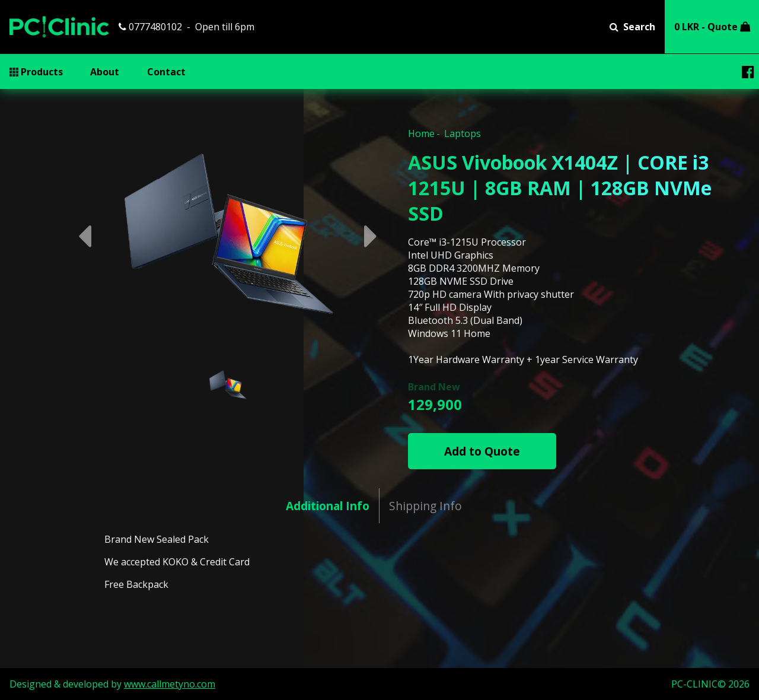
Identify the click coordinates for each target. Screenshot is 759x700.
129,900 (435, 404)
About (105, 72)
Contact (166, 72)
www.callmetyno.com (170, 684)
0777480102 (150, 27)
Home (421, 133)
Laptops (463, 133)
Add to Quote (482, 451)
